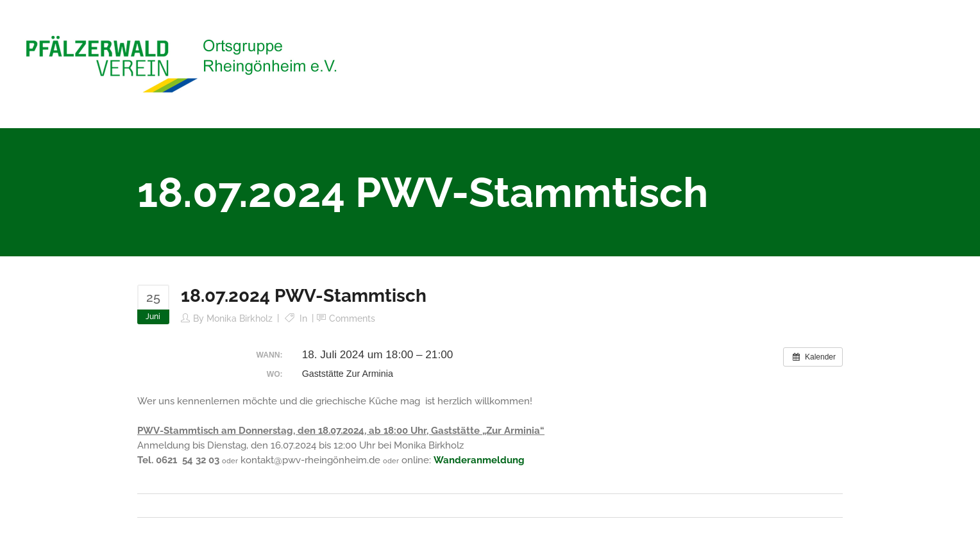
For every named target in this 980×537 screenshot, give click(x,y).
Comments (352, 318)
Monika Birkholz (240, 318)
